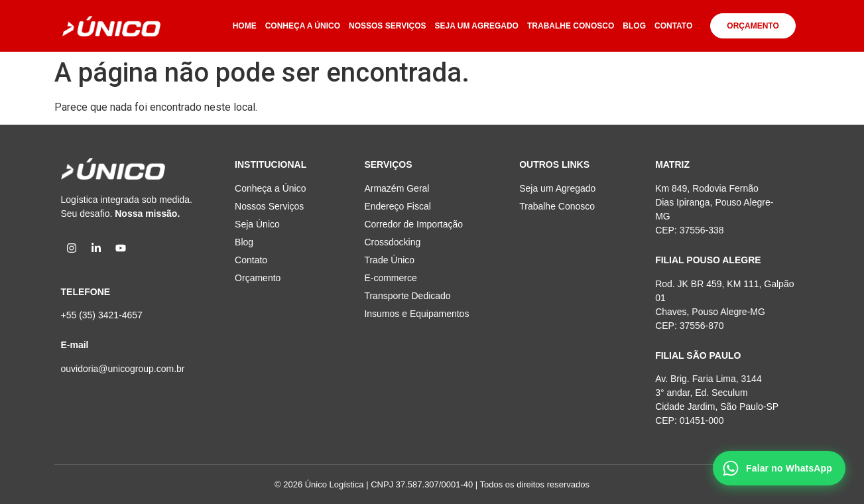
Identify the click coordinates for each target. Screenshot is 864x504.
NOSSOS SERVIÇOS (387, 26)
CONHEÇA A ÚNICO (303, 26)
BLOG (634, 26)
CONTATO (673, 26)
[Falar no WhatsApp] (779, 468)
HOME (245, 26)
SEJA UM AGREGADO (477, 26)
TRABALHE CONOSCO (571, 26)
